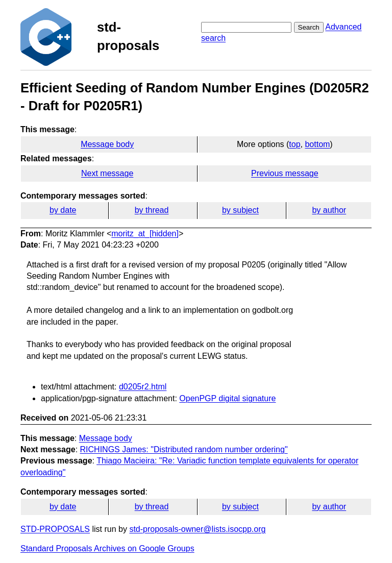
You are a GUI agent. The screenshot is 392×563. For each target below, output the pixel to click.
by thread (152, 210)
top (295, 144)
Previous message (285, 173)
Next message (107, 173)
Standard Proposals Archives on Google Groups (107, 548)
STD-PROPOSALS (55, 529)
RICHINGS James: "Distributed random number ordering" (184, 449)
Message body (107, 144)
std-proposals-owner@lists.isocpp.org (197, 529)
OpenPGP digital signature (227, 398)
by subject (240, 210)
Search (309, 27)
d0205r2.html (143, 387)
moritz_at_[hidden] (145, 234)
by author (329, 210)
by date (63, 210)
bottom (317, 144)
